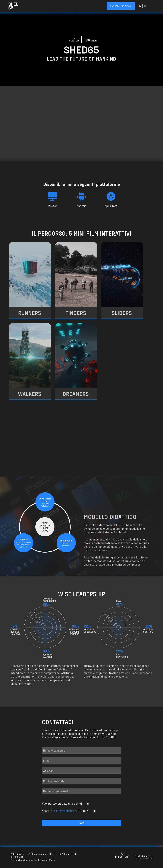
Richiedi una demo (121, 6)
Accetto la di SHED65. (69, 811)
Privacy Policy (48, 860)
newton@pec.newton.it (27, 860)
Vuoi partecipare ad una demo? (65, 803)
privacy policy (65, 811)
